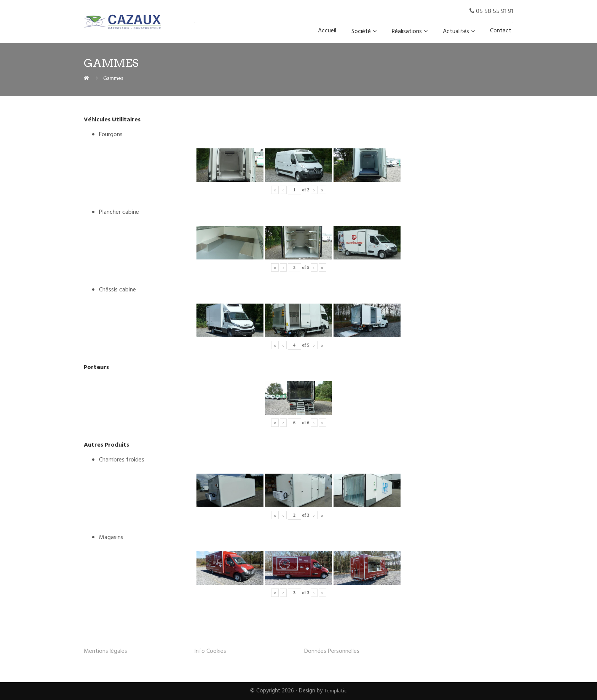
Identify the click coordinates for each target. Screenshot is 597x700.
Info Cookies (210, 651)
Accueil (327, 31)
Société (361, 32)
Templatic (336, 691)
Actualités (456, 32)
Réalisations (407, 32)
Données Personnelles (332, 651)
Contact (501, 31)
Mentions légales (105, 651)
